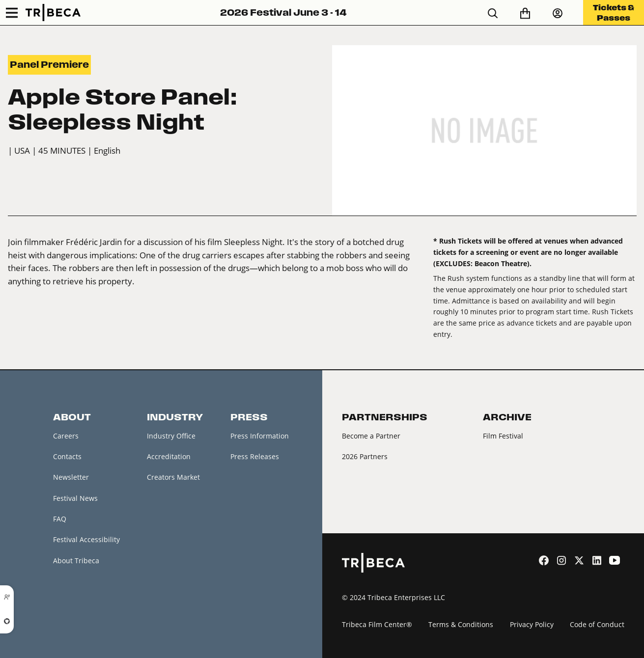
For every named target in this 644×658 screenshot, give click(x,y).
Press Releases (255, 456)
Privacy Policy (532, 624)
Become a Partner (371, 436)
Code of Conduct (597, 624)
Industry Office (171, 436)
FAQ (60, 519)
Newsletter (71, 478)
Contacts (67, 456)
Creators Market (173, 478)
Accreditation (169, 456)
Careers (66, 436)
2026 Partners (365, 456)
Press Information (260, 436)
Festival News (75, 498)
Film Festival (503, 436)
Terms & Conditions (461, 624)
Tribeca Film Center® (377, 624)
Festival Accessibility (86, 540)
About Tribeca (76, 561)
